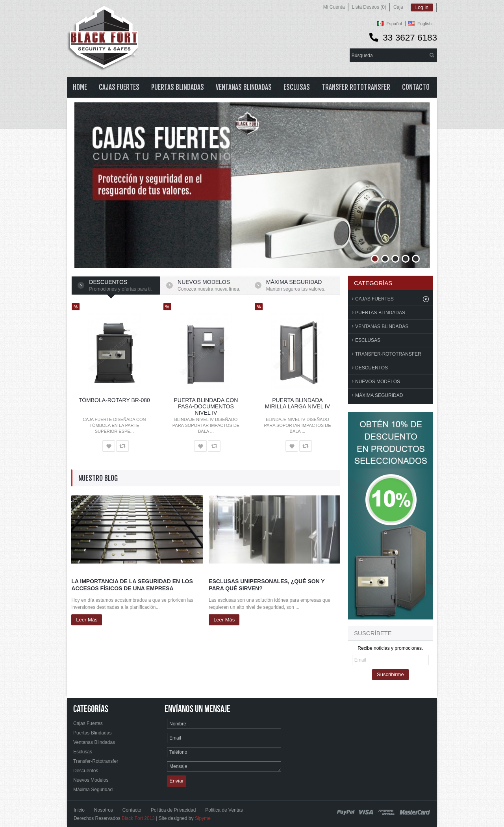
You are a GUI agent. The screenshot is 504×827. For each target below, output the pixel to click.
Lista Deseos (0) (369, 7)
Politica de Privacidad (173, 810)
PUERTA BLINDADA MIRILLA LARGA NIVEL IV (297, 403)
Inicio (79, 810)
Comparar (122, 446)
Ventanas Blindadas (382, 326)
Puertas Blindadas (380, 313)
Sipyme (203, 818)
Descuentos (108, 282)
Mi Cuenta (334, 7)
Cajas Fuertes (374, 299)
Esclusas (368, 340)
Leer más (87, 620)
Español (394, 24)
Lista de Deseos (109, 446)
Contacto (132, 810)
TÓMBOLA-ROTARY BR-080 (114, 400)
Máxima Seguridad (379, 395)
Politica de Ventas (224, 810)
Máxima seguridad (294, 282)
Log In (422, 7)
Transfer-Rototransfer (388, 354)
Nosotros (104, 810)
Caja (398, 7)
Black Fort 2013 (138, 818)
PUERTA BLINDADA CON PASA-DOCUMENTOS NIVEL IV (206, 406)
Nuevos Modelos (204, 282)
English (424, 24)
